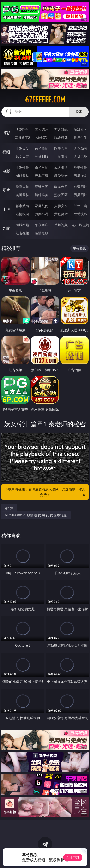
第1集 (9, 508)
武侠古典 (80, 206)
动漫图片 (80, 187)
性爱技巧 (80, 214)
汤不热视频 (80, 225)
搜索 (79, 112)
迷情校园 (22, 214)
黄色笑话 (61, 214)
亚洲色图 (42, 187)
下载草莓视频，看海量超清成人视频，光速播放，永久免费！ (46, 492)
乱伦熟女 (61, 176)
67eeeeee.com (45, 100)
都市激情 (22, 206)
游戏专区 (80, 129)
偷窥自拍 (22, 187)
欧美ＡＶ (61, 148)
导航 (6, 228)
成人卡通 (61, 168)
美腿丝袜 (22, 195)
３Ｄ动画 (80, 148)
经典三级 (42, 176)
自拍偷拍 (42, 148)
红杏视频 (22, 233)
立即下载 (73, 857)
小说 (6, 209)
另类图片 (80, 195)
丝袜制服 (42, 157)
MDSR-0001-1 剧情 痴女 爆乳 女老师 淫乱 (36, 515)
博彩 (6, 133)
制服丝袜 (22, 176)
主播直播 (61, 157)
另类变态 (80, 176)
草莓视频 (61, 225)
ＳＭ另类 (80, 157)
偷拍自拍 (42, 168)
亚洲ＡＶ (22, 148)
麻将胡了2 (22, 137)
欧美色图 (61, 187)
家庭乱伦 (42, 206)
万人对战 (61, 129)
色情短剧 (42, 233)
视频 (6, 152)
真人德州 (42, 129)
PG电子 (22, 129)
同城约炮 (22, 225)
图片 (6, 190)
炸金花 (42, 137)
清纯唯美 (42, 195)
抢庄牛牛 (80, 137)
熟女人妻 (22, 157)
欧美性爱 (80, 168)
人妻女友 (61, 206)
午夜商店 (42, 225)
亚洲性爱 (22, 168)
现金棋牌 (61, 137)
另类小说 (42, 214)
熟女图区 (61, 195)
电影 (6, 171)
